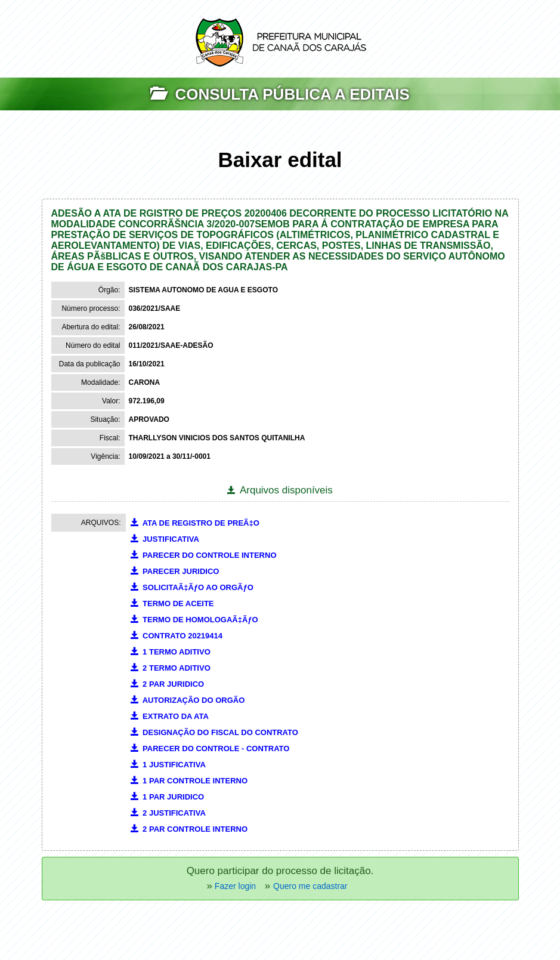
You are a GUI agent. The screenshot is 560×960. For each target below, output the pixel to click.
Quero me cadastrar (310, 886)
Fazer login (234, 886)
